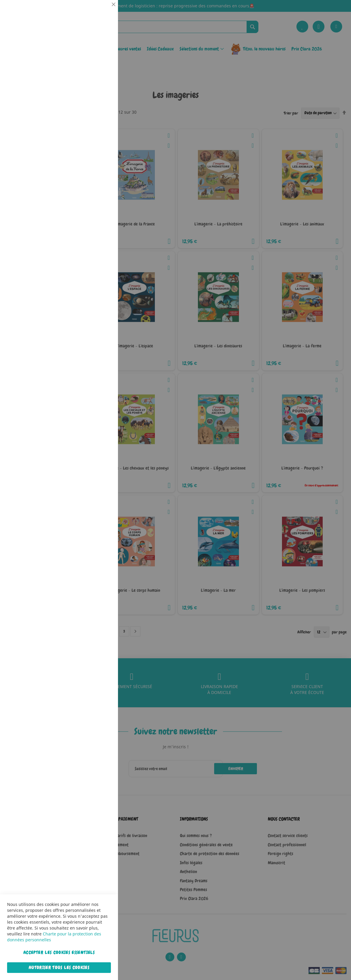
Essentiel (102, 12)
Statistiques (102, 80)
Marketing (102, 149)
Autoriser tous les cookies (59, 968)
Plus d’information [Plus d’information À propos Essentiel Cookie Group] (96, 55)
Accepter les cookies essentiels (59, 953)
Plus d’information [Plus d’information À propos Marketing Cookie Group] (96, 186)
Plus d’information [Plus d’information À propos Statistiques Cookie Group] (96, 123)
